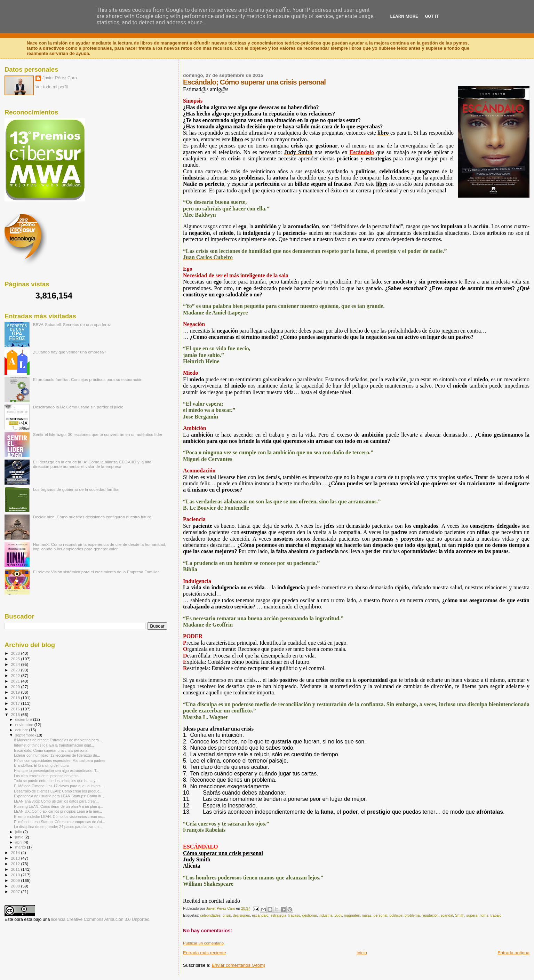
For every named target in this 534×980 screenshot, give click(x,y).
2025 (16, 659)
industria (326, 915)
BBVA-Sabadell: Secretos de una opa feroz (72, 324)
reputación (430, 915)
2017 (16, 703)
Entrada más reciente (205, 953)
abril (19, 842)
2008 (16, 886)
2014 (16, 852)
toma (484, 915)
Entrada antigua (513, 953)
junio (20, 837)
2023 (16, 670)
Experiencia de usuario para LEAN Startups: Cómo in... (59, 796)
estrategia (278, 915)
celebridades (210, 915)
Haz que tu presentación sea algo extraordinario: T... (57, 771)
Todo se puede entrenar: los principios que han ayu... (57, 781)
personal (381, 915)
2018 (16, 698)
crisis (227, 915)
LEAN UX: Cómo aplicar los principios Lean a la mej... (58, 811)
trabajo (496, 915)
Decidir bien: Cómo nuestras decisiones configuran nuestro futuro (92, 517)
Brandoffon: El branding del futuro (41, 765)
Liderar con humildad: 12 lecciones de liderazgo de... (57, 755)
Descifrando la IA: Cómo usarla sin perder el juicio (78, 407)
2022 (16, 675)
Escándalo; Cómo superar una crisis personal (51, 750)
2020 (16, 687)
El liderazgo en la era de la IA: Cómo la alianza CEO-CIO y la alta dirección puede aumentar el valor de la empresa (92, 464)
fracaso (294, 915)
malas (367, 915)
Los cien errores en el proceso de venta (46, 776)
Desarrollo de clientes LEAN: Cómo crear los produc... (58, 791)
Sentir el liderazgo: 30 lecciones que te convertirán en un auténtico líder (98, 434)
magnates (352, 915)
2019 (16, 692)
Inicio (362, 953)
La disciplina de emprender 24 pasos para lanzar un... (58, 827)
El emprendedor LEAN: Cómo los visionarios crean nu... (59, 816)
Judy (338, 915)
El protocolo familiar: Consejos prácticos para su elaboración (88, 379)
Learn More (404, 16)
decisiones (241, 915)
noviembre (25, 725)
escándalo (260, 915)
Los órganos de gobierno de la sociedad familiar (77, 489)
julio (19, 832)
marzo (21, 847)
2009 (16, 880)
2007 (16, 891)
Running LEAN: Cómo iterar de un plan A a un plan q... (58, 806)
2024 (16, 664)
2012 (16, 864)
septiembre (25, 735)
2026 (16, 653)
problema (412, 915)
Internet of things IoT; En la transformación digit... (54, 745)
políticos (396, 915)
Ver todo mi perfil (52, 87)
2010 (16, 875)
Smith (460, 915)
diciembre (24, 719)
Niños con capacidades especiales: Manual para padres (59, 760)
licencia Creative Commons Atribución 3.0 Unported (100, 919)
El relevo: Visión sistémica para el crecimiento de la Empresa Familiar (96, 572)
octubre (22, 730)
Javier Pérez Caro (60, 78)
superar (472, 915)
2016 (16, 709)
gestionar (310, 915)
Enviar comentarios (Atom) (238, 965)
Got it (432, 16)
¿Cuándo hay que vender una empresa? (70, 352)
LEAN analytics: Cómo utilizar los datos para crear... (56, 801)
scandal (447, 915)
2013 (16, 858)
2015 (16, 714)
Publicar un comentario (203, 943)
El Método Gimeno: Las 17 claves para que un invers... (59, 786)
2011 (16, 869)
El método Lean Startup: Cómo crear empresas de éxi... (59, 822)
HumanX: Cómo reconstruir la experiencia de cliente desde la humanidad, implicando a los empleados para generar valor (100, 547)
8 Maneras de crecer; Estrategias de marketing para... (58, 740)
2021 (16, 681)
